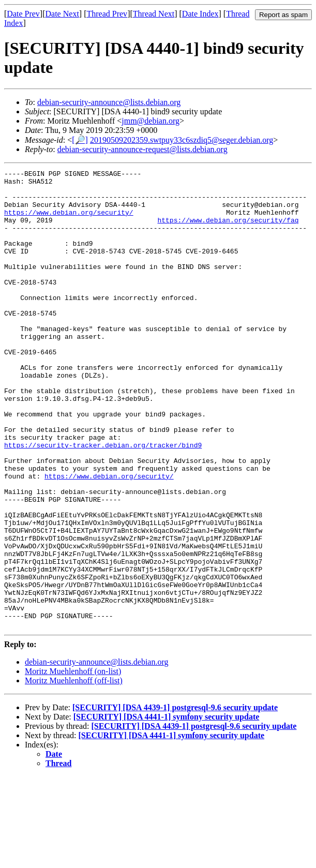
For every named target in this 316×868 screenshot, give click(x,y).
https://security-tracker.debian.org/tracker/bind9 (103, 501)
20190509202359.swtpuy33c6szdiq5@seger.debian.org (182, 140)
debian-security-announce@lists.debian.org (109, 102)
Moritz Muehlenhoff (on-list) (73, 763)
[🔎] (80, 140)
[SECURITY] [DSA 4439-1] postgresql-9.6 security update (175, 799)
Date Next (62, 14)
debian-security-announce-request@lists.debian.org (142, 149)
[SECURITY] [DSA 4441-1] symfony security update (167, 808)
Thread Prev (107, 14)
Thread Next (154, 14)
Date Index (200, 14)
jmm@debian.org (151, 121)
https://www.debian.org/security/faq (228, 231)
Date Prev (23, 14)
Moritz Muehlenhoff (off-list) (74, 772)
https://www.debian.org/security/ (69, 221)
